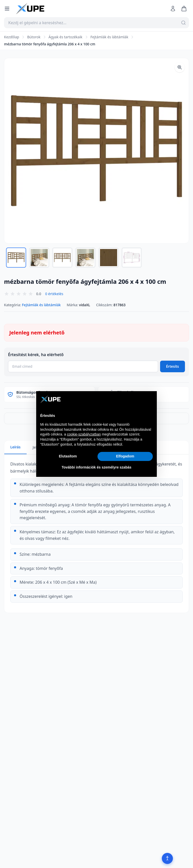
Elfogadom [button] (125, 456)
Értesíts (173, 366)
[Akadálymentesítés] (167, 858)
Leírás (15, 447)
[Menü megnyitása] (7, 9)
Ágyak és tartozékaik (65, 37)
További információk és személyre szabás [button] (96, 467)
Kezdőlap (12, 37)
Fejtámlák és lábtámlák (109, 37)
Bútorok (34, 37)
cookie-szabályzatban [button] (84, 434)
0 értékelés (54, 294)
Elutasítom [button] (68, 456)
